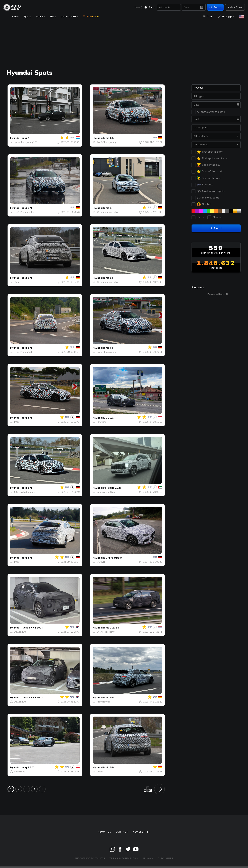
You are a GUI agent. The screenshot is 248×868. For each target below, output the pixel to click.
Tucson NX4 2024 (32, 628)
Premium (91, 17)
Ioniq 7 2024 (111, 628)
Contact (122, 832)
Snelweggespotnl (106, 632)
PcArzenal (102, 422)
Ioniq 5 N (109, 698)
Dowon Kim (20, 632)
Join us (40, 17)
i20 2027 (109, 418)
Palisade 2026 (112, 488)
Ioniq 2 (25, 138)
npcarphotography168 (26, 142)
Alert (208, 17)
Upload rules (69, 17)
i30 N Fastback (113, 558)
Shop (53, 17)
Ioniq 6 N (109, 138)
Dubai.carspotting (106, 492)
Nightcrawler (103, 702)
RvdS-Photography (106, 142)
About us (104, 832)
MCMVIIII (101, 562)
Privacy (148, 859)
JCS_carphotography (107, 212)
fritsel (17, 422)
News (136, 8)
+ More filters (234, 7)
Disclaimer (166, 859)
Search (215, 7)
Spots (151, 8)
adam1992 (20, 772)
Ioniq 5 (107, 208)
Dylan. (17, 282)
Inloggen (226, 17)
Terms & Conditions (124, 859)
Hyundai (15, 138)
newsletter (142, 832)
